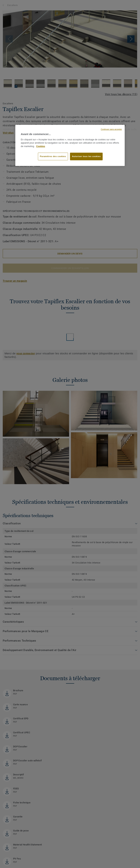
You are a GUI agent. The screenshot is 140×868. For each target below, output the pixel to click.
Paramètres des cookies (53, 156)
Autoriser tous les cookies (86, 156)
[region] (70, 145)
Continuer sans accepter (111, 129)
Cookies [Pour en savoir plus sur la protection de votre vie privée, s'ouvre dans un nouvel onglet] (41, 146)
